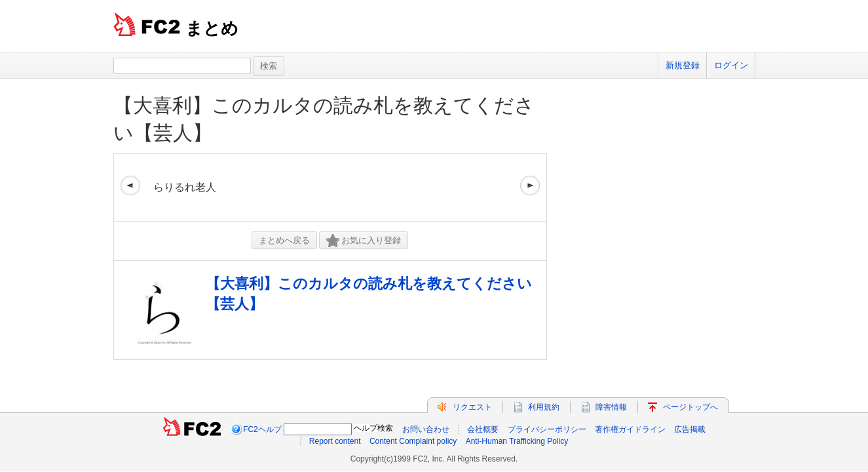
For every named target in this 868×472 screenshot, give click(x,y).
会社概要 (483, 429)
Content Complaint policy (413, 441)
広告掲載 (690, 429)
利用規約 (544, 407)
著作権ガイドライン (630, 429)
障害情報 (611, 407)
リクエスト (472, 407)
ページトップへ (690, 407)
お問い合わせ (426, 429)
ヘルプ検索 (373, 428)
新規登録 (683, 65)
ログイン (731, 65)
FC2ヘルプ (262, 429)
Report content (335, 441)
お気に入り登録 (364, 241)
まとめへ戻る (284, 240)
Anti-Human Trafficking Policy (517, 441)
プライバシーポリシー (547, 429)
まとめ (212, 28)
